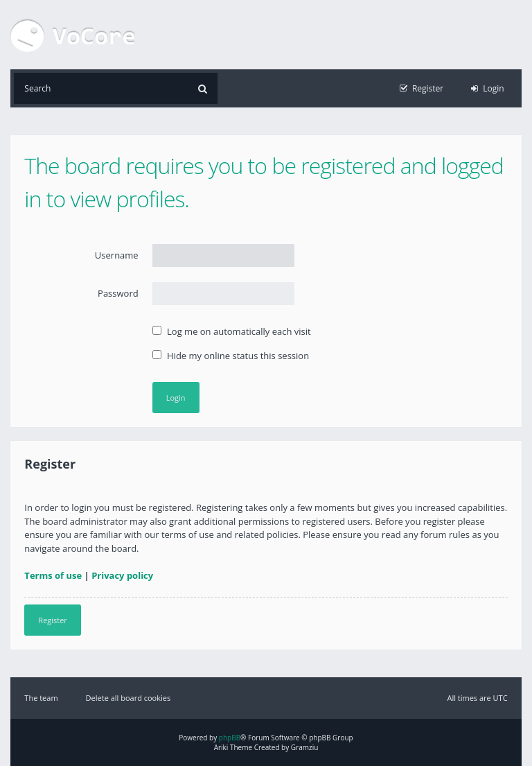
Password (118, 293)
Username (117, 255)
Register (53, 620)
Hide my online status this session (231, 356)
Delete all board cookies (128, 698)
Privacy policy (122, 575)
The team (41, 698)
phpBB (230, 738)
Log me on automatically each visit (232, 331)
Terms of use (53, 575)
